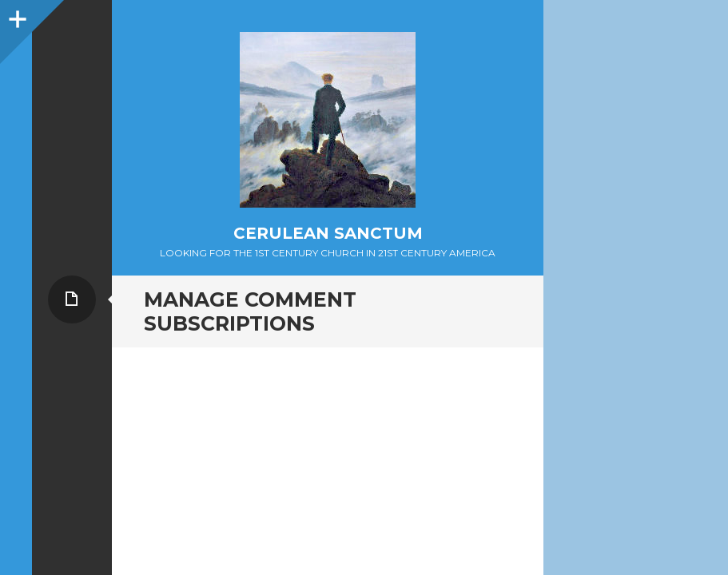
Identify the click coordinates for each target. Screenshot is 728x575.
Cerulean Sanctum (328, 233)
